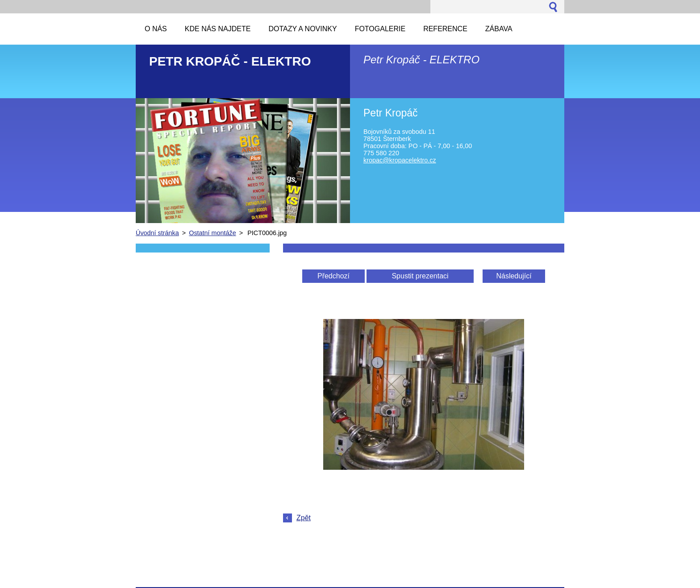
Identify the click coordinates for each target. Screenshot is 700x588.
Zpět (304, 518)
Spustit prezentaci (420, 276)
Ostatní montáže (212, 233)
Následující (514, 276)
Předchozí (333, 276)
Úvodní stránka (157, 233)
